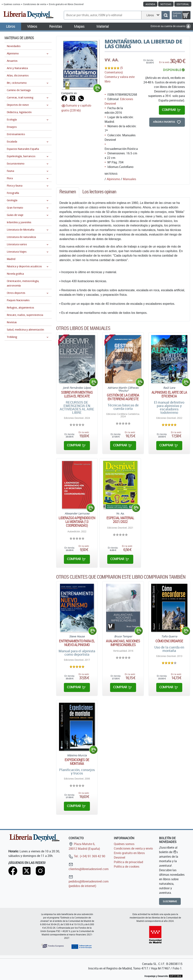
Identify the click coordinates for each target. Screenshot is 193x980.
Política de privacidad (128, 862)
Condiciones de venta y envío (133, 848)
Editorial (183, 4)
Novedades (14, 46)
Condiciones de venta (35, 4)
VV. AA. (112, 60)
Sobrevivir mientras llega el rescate (77, 394)
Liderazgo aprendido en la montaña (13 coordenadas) (77, 522)
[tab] (68, 193)
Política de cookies (127, 866)
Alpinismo (113, 179)
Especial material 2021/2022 (120, 520)
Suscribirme (170, 901)
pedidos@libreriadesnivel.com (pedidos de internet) (89, 881)
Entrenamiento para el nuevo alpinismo (77, 643)
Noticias (166, 4)
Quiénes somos (12, 4)
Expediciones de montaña (77, 762)
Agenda (150, 4)
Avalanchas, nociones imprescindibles (123, 643)
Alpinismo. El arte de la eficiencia (169, 394)
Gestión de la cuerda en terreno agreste (123, 397)
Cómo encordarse (169, 641)
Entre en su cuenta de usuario (171, 26)
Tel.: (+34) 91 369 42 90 (87, 856)
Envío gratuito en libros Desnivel (66, 4)
